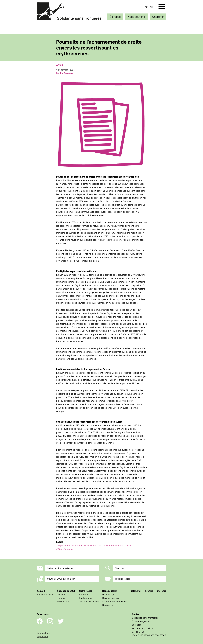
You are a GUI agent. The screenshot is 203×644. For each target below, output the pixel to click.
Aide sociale (126, 545)
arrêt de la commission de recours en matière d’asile (107, 222)
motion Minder (67, 180)
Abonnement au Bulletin (115, 601)
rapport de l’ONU (80, 275)
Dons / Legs (108, 594)
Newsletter (108, 605)
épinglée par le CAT (131, 460)
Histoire (61, 598)
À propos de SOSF (66, 591)
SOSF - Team (64, 601)
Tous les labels (122, 579)
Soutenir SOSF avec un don (61, 579)
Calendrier (136, 591)
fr (151, 7)
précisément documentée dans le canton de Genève (87, 443)
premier (119, 373)
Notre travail (86, 591)
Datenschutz (43, 633)
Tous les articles (45, 594)
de (146, 7)
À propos (115, 17)
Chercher (158, 17)
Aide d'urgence (65, 549)
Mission (61, 594)
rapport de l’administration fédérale (100, 310)
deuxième (95, 376)
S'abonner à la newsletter (60, 568)
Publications (86, 598)
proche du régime (126, 296)
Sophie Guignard (65, 73)
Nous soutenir (136, 17)
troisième (124, 380)
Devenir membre (111, 598)
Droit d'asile (111, 545)
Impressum (43, 636)
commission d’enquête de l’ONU (95, 348)
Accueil (41, 591)
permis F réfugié (114, 432)
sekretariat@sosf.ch (142, 628)
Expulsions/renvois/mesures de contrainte (80, 545)
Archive (149, 591)
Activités (84, 594)
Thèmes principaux (89, 601)
